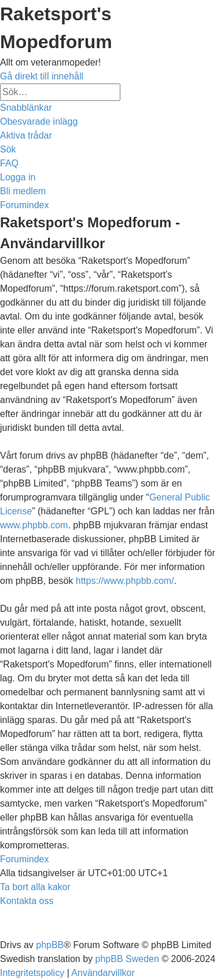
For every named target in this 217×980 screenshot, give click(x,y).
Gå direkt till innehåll (42, 76)
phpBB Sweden (127, 959)
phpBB (50, 945)
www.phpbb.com (34, 525)
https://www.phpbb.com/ (125, 581)
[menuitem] (39, 121)
